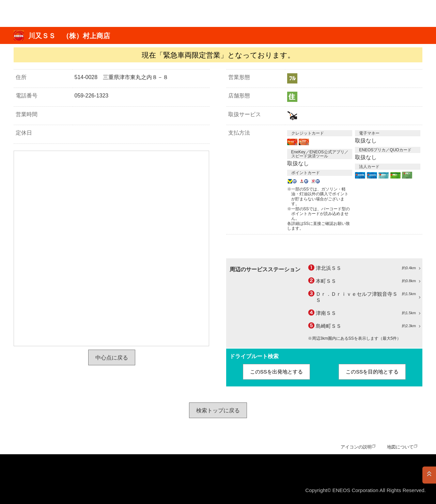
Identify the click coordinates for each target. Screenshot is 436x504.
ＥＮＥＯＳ (39, 13)
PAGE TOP (429, 475)
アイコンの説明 (356, 447)
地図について (400, 447)
